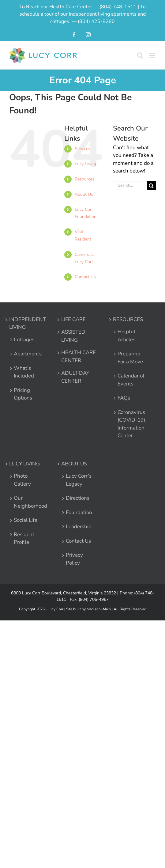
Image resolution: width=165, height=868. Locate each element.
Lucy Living (85, 164)
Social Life (26, 520)
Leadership (79, 527)
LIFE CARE (73, 319)
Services (82, 149)
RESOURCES (128, 319)
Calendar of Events (131, 380)
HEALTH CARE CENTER (79, 356)
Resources (84, 179)
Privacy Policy (74, 559)
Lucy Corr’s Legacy (79, 480)
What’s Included (24, 372)
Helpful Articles (126, 336)
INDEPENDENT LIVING (28, 323)
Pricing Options (23, 394)
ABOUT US (74, 464)
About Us (84, 194)
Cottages (24, 340)
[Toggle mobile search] (140, 55)
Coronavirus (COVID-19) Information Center (131, 424)
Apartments (28, 354)
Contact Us (85, 277)
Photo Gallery (22, 480)
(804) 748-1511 (118, 7)
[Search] (151, 186)
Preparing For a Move (130, 358)
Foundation (79, 512)
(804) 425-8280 (96, 21)
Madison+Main (99, 609)
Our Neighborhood (28, 502)
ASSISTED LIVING (73, 336)
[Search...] (130, 186)
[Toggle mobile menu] (153, 55)
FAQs (124, 398)
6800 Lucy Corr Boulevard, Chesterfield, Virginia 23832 (64, 593)
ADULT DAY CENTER (75, 377)
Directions (78, 498)
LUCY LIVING (24, 464)
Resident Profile (24, 538)
